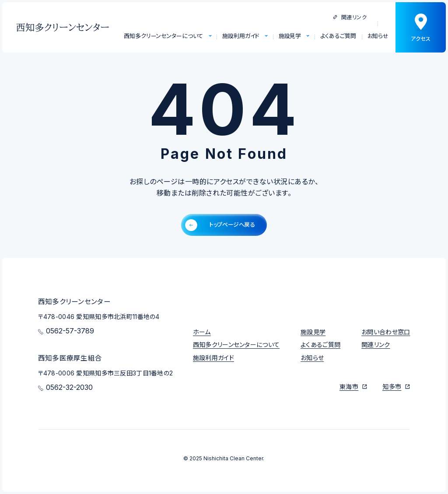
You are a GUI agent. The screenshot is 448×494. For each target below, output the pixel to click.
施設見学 (313, 332)
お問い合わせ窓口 (386, 332)
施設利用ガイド (213, 358)
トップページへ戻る (220, 225)
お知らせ (312, 358)
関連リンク (350, 17)
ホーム (202, 332)
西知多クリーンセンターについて (236, 345)
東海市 (349, 387)
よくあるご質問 (320, 345)
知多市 (392, 387)
